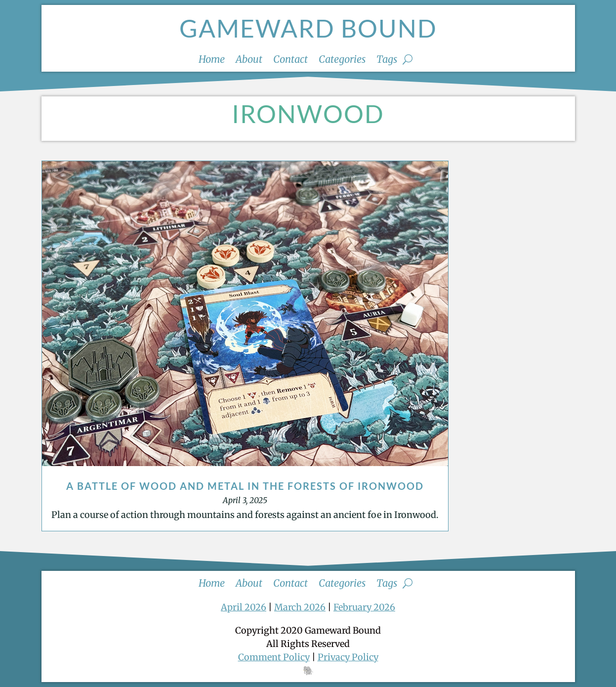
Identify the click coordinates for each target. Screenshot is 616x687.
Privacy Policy (348, 657)
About (249, 61)
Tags (387, 61)
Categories (342, 61)
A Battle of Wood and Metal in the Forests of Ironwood (245, 486)
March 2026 (300, 607)
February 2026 (364, 607)
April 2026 (244, 607)
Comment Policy (274, 657)
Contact (290, 61)
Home (212, 61)
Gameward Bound (308, 28)
